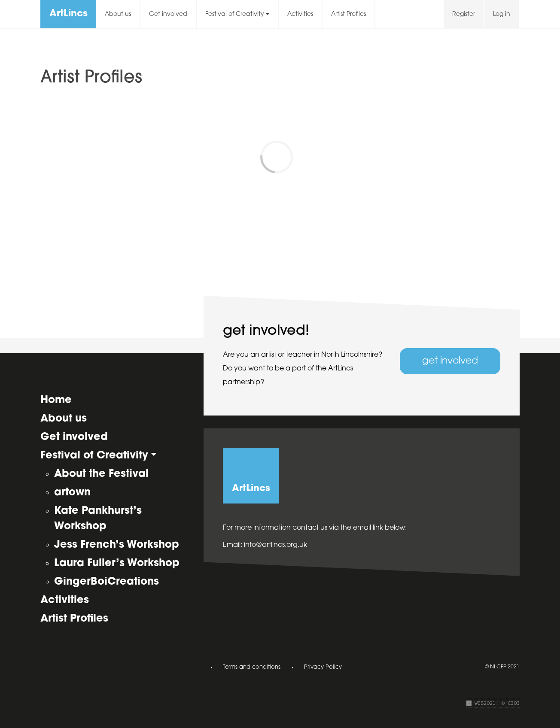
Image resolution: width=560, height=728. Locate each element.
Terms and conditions (252, 667)
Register (464, 14)
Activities (300, 14)
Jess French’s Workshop (117, 545)
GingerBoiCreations (107, 582)
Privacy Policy (323, 667)
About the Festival (101, 474)
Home (56, 400)
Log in (502, 14)
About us (118, 14)
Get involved (168, 14)
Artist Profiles (348, 14)
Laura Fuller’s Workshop (117, 564)
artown (72, 493)
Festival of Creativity (235, 14)
